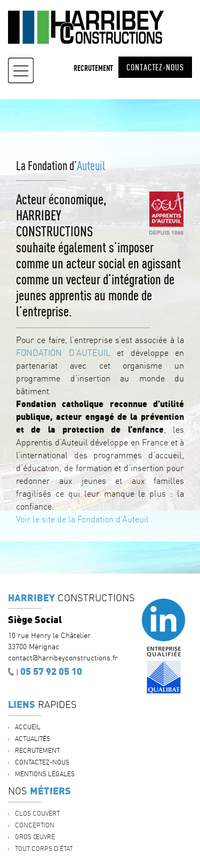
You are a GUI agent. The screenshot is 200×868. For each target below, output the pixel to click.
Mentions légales (45, 774)
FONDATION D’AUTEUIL (63, 353)
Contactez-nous (155, 67)
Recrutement (93, 68)
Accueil (28, 727)
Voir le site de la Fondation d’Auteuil (82, 519)
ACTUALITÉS (33, 739)
